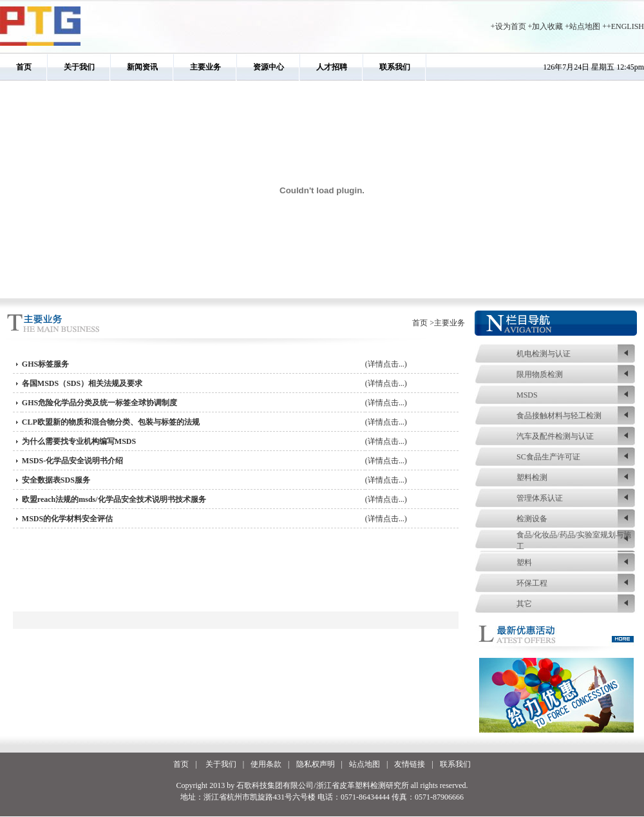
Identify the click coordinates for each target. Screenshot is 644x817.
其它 (524, 604)
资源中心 (269, 67)
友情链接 (410, 764)
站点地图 (585, 26)
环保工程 (532, 583)
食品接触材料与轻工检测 (559, 416)
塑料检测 (532, 477)
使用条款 (266, 764)
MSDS (527, 395)
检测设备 (532, 519)
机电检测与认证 (544, 354)
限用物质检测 (540, 374)
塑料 (524, 562)
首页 (24, 67)
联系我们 (395, 67)
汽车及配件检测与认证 (555, 436)
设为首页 (511, 26)
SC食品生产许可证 (548, 457)
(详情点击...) (386, 364)
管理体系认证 (540, 498)
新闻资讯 (142, 67)
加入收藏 (547, 26)
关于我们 (79, 67)
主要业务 (205, 67)
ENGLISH (628, 26)
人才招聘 (332, 67)
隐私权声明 (316, 764)
